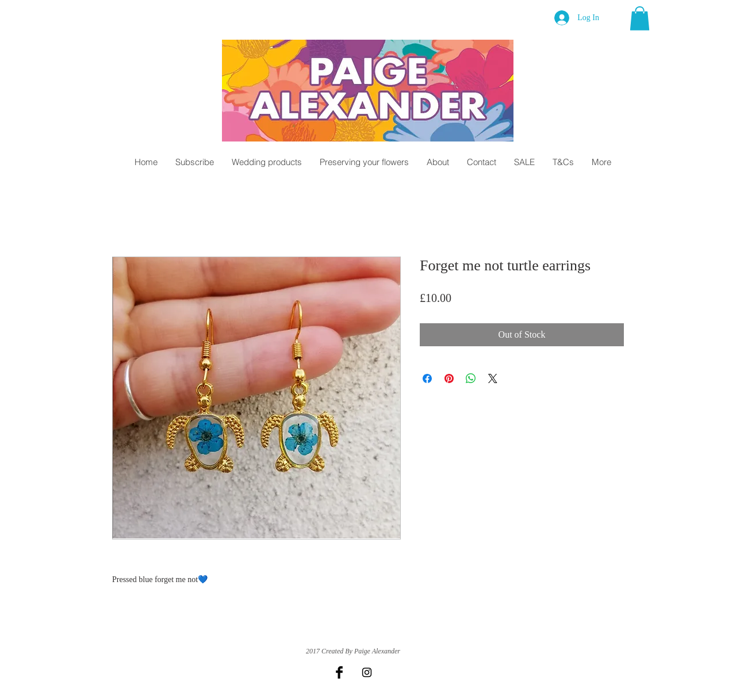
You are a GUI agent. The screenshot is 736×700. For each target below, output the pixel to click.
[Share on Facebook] (427, 378)
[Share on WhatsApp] (471, 378)
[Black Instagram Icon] (367, 672)
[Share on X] (493, 378)
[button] (640, 18)
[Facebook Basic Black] (339, 672)
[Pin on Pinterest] (449, 378)
